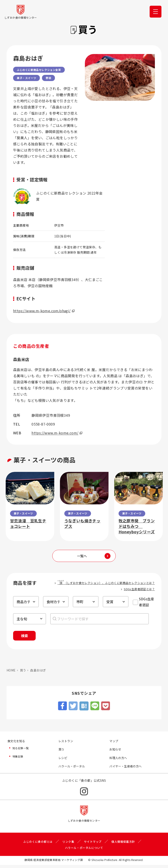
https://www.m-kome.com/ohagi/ (44, 311)
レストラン (66, 743)
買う (23, 672)
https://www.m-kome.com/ (57, 433)
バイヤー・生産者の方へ (127, 769)
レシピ (63, 761)
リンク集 (68, 845)
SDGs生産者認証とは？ (139, 589)
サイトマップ (93, 845)
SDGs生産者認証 (146, 602)
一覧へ (82, 556)
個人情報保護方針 (125, 845)
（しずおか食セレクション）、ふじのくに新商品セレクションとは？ (106, 582)
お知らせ (116, 752)
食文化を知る (17, 743)
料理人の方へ (119, 761)
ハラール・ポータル (73, 769)
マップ (114, 743)
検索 (29, 637)
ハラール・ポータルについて (84, 851)
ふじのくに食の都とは (36, 845)
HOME (11, 672)
